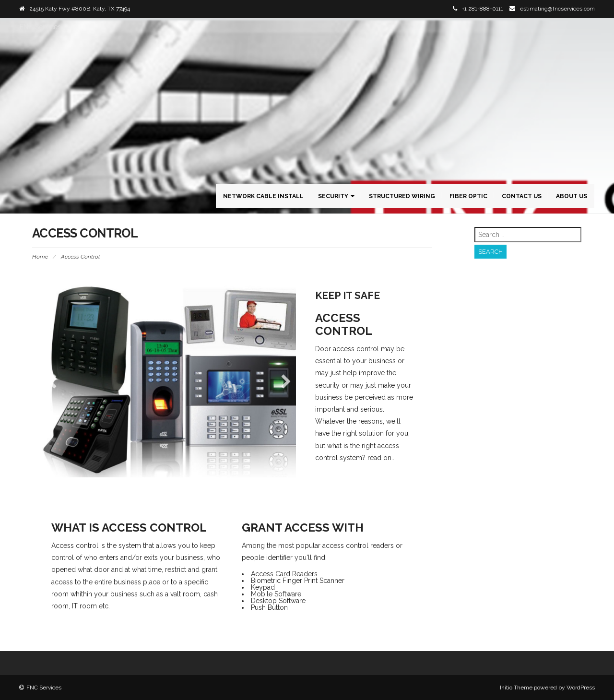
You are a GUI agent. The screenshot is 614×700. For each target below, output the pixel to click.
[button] (52, 381)
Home (40, 257)
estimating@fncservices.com (557, 9)
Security (336, 196)
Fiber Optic (468, 196)
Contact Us (522, 196)
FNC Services (40, 27)
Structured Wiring (402, 196)
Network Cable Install (263, 196)
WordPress (581, 688)
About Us (572, 196)
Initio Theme (516, 688)
